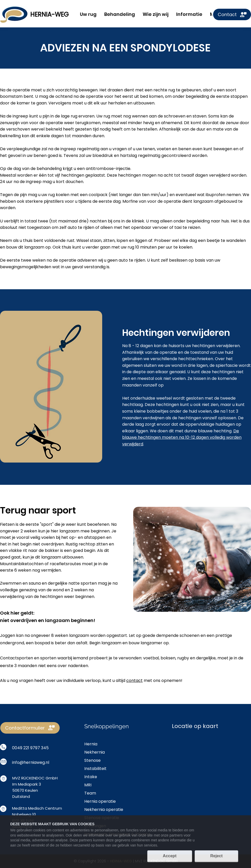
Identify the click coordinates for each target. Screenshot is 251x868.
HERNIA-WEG (49, 14)
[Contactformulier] (30, 728)
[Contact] (232, 14)
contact (134, 681)
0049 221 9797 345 (30, 748)
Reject (216, 856)
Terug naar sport (38, 510)
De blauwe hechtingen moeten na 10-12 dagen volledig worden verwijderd (182, 437)
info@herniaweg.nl (31, 762)
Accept (170, 856)
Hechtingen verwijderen (176, 333)
